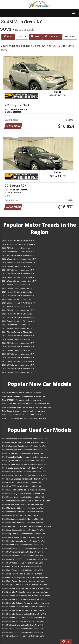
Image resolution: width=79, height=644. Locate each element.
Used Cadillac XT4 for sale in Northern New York (23, 629)
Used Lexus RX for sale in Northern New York (21, 515)
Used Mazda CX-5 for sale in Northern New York (23, 504)
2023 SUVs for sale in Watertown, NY (18, 288)
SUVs (8, 37)
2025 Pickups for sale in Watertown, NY (19, 255)
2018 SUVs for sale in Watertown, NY (18, 365)
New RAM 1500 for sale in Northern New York (21, 393)
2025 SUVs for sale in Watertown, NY (18, 252)
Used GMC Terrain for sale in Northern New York (23, 552)
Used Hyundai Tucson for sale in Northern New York (24, 541)
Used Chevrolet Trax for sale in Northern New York (23, 599)
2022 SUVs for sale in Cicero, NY (16, 307)
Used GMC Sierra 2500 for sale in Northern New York (25, 559)
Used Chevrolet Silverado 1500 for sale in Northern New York (26, 589)
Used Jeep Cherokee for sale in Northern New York (24, 534)
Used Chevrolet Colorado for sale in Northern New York (25, 603)
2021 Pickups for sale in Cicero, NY (17, 332)
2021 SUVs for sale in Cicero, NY (16, 325)
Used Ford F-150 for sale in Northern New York (22, 567)
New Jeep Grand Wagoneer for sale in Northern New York (27, 407)
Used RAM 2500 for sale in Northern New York (22, 486)
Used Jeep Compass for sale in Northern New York (24, 530)
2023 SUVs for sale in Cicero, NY (16, 285)
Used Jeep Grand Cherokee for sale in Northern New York (27, 526)
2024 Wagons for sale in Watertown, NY (19, 281)
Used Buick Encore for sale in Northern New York (23, 636)
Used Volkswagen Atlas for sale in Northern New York (25, 439)
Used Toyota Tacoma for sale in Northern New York (24, 468)
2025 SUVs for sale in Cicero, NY (16, 248)
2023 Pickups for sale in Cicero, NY (17, 292)
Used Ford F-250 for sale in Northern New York (22, 574)
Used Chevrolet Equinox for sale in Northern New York (25, 592)
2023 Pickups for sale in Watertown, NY (19, 296)
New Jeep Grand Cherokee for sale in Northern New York (26, 404)
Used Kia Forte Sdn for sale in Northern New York (23, 523)
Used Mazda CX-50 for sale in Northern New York (23, 512)
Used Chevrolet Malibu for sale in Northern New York (24, 610)
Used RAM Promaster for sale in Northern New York (24, 490)
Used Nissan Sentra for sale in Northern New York (23, 497)
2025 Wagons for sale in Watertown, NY (19, 259)
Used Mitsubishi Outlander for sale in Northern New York (26, 501)
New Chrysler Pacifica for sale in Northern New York (24, 418)
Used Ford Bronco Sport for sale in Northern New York (25, 577)
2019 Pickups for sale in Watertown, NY (19, 358)
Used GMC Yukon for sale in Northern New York (22, 563)
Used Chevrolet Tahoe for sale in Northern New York (24, 614)
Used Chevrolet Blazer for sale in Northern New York (24, 618)
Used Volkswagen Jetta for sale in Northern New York (25, 450)
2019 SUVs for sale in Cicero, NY (16, 350)
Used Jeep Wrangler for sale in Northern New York (23, 537)
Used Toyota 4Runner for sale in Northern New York (24, 464)
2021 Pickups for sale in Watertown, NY (19, 336)
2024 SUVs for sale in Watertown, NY (18, 270)
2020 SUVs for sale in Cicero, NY (16, 339)
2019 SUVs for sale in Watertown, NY (18, 354)
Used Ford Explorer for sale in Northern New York (23, 581)
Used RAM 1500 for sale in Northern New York (22, 483)
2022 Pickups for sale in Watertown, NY (19, 317)
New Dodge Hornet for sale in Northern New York (23, 415)
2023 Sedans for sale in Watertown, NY (19, 303)
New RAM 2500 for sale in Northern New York (21, 400)
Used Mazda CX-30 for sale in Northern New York (23, 508)
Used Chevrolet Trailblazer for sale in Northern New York (26, 596)
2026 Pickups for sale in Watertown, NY (19, 241)
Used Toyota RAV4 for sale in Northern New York (23, 453)
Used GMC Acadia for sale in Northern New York (23, 556)
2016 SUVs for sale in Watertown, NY (18, 372)
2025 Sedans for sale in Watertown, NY (19, 263)
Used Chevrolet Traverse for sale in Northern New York (25, 621)
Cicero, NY (52, 37)
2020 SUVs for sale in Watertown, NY (18, 343)
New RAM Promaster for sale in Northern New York (24, 396)
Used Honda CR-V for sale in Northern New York (23, 545)
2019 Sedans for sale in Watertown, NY (19, 361)
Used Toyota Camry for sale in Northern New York (23, 461)
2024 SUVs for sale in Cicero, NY (16, 266)
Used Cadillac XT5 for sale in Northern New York (23, 625)
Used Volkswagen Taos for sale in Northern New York (25, 446)
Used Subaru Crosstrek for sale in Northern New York (25, 479)
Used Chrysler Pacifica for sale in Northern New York (24, 585)
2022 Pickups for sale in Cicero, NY (17, 314)
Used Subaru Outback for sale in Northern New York (24, 475)
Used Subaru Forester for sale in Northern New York (24, 472)
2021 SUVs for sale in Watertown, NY (18, 328)
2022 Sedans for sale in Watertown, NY (19, 321)
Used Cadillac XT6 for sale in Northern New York (23, 632)
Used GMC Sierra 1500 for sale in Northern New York (25, 548)
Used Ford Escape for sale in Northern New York (23, 570)
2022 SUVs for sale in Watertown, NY (18, 310)
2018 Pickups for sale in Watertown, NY (19, 369)
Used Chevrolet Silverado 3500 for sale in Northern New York (26, 607)
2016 (35, 37)
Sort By (70, 37)
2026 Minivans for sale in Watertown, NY (19, 244)
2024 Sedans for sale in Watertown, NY (19, 277)
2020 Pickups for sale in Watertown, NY (19, 347)
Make (22, 37)
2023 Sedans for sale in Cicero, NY (17, 299)
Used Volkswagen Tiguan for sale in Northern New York (25, 442)
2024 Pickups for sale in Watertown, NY (19, 274)
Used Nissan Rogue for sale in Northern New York (23, 493)
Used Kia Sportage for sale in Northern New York (23, 519)
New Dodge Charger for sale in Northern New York (23, 411)
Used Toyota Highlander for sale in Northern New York (25, 457)
